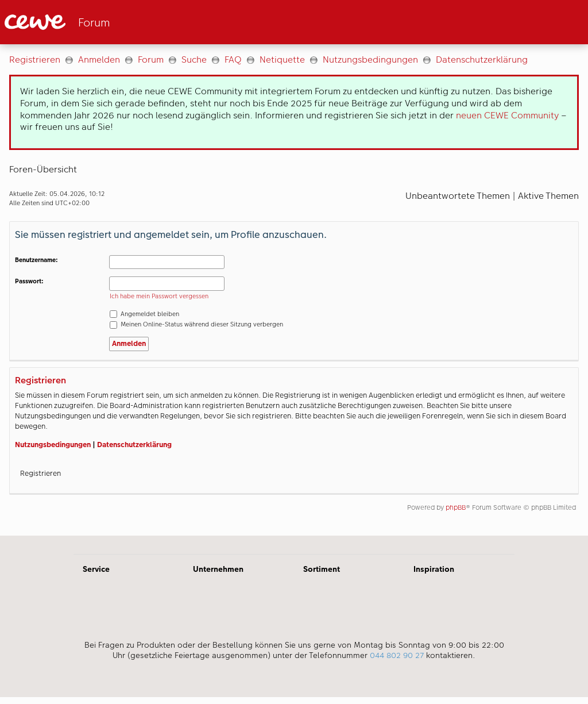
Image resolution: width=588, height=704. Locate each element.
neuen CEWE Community (507, 115)
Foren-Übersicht (43, 169)
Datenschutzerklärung (482, 59)
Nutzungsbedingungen (370, 59)
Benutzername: (36, 260)
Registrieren (35, 59)
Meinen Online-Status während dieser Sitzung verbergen (196, 324)
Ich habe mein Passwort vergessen (159, 296)
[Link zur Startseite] (117, 22)
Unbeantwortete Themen (458, 196)
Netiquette (282, 59)
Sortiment (322, 569)
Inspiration (434, 569)
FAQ (233, 59)
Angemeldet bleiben (144, 314)
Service (96, 569)
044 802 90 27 (397, 655)
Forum (151, 59)
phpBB (456, 507)
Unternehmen (218, 569)
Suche (194, 59)
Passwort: (29, 281)
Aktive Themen (548, 196)
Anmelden (99, 59)
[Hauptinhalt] (294, 290)
